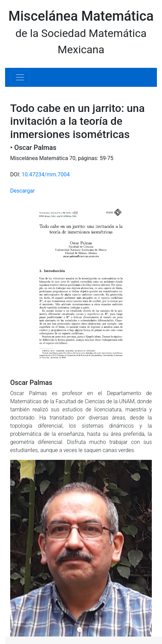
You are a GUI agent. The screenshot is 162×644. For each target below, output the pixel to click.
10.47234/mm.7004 (46, 174)
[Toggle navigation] (20, 77)
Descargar (23, 191)
